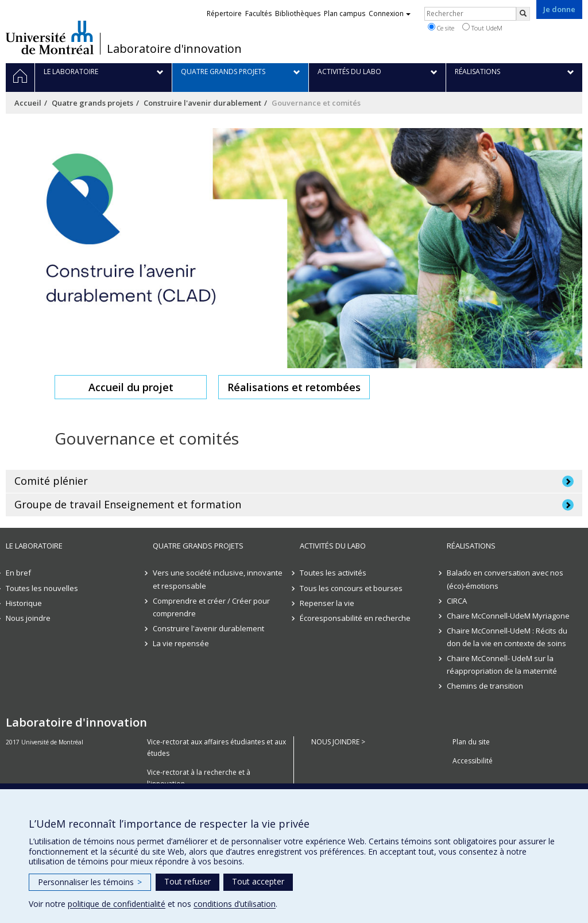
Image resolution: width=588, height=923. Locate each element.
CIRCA (457, 601)
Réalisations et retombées (294, 387)
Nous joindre (28, 618)
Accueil (28, 103)
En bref (18, 573)
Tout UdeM (482, 28)
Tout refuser (187, 881)
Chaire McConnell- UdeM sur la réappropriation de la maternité (502, 665)
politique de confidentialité (117, 904)
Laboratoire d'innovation (174, 49)
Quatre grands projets (92, 103)
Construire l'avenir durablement (202, 103)
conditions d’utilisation (235, 904)
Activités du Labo (333, 546)
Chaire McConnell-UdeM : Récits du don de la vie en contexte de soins (507, 637)
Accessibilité (473, 761)
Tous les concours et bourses (351, 588)
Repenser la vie (327, 603)
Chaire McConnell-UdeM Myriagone (508, 616)
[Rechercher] (523, 14)
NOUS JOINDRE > (338, 742)
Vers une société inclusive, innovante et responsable (218, 579)
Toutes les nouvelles (42, 588)
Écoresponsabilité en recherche (355, 618)
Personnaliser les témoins (90, 882)
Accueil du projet (131, 387)
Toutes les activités (333, 573)
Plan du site (471, 742)
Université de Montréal (50, 37)
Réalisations (471, 546)
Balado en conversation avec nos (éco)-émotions (505, 579)
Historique (24, 603)
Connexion (390, 13)
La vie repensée (181, 643)
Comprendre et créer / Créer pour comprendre (211, 607)
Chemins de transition (485, 686)
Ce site (441, 28)
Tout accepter (258, 881)
